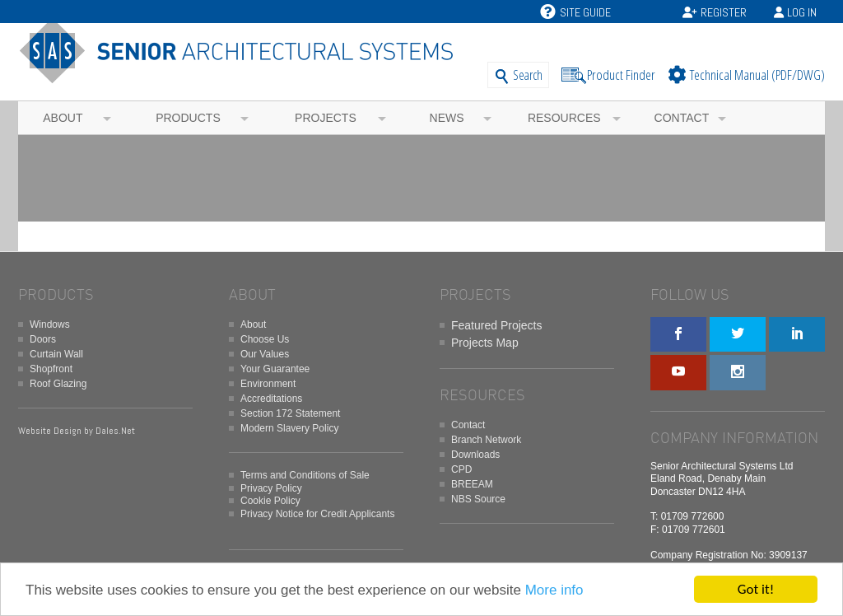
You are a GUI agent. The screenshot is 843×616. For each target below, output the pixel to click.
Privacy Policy (271, 488)
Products (188, 118)
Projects (326, 118)
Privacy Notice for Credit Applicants (317, 514)
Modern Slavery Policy (289, 428)
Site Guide (575, 12)
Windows (50, 324)
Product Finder (621, 75)
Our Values (265, 354)
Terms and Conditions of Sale (305, 475)
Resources (564, 118)
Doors (43, 339)
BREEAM (472, 484)
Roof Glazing (58, 384)
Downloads (475, 455)
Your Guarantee (275, 369)
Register (724, 12)
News (447, 118)
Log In (802, 12)
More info (554, 590)
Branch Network (486, 440)
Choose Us (265, 339)
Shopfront (51, 369)
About (63, 118)
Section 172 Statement (290, 413)
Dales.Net (115, 431)
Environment (268, 384)
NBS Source (478, 499)
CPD (461, 469)
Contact (682, 118)
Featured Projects (497, 325)
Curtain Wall (56, 354)
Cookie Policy (270, 501)
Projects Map (485, 343)
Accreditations (271, 399)
